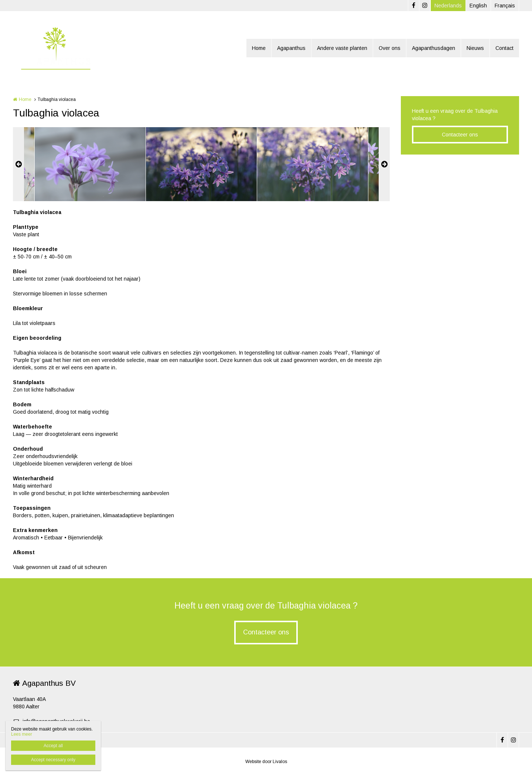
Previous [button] (18, 164)
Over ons (390, 48)
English (478, 6)
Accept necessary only (53, 760)
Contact (504, 48)
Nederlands (448, 6)
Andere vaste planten (342, 48)
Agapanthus (291, 48)
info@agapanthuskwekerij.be (52, 721)
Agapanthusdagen (434, 48)
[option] (201, 164)
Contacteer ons (460, 135)
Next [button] (384, 164)
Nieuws (475, 48)
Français (505, 6)
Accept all (53, 746)
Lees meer (22, 734)
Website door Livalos (266, 762)
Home (259, 48)
